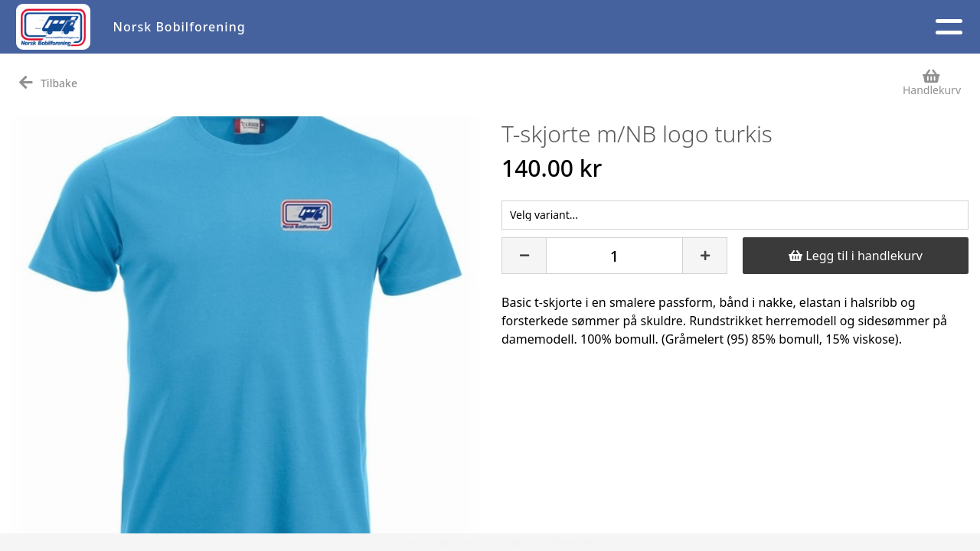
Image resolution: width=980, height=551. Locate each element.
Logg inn (822, 27)
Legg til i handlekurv (856, 256)
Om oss (542, 27)
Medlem (631, 27)
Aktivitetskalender (423, 27)
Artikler (309, 27)
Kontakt (724, 27)
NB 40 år (919, 27)
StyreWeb (575, 542)
